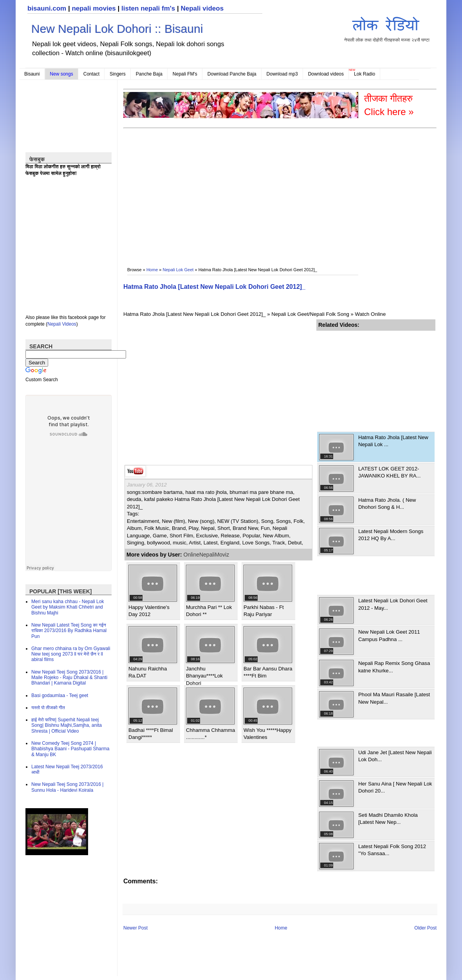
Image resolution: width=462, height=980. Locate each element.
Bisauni (32, 74)
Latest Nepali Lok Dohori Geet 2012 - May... (393, 604)
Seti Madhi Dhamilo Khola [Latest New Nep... (388, 819)
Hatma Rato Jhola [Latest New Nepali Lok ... (393, 441)
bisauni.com (47, 8)
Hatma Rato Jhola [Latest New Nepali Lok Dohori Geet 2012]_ (214, 287)
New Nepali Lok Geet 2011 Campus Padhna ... (389, 635)
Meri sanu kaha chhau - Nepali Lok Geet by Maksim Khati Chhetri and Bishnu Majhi (68, 607)
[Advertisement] (224, 192)
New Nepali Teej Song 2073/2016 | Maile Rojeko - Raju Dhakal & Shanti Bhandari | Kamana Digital (69, 678)
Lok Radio (365, 74)
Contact (91, 74)
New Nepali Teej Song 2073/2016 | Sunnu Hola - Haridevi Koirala (67, 787)
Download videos (326, 74)
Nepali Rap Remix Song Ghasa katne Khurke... (394, 667)
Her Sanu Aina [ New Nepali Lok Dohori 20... (395, 787)
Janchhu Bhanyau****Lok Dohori (204, 676)
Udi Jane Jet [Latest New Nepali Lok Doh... (395, 756)
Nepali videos (202, 8)
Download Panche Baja (232, 74)
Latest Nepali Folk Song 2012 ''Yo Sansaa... (392, 850)
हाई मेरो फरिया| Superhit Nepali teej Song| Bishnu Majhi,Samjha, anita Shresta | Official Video (67, 725)
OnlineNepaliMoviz (207, 555)
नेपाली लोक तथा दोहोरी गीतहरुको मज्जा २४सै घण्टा (387, 28)
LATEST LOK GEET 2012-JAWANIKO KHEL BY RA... (390, 472)
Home (152, 270)
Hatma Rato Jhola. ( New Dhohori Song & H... (387, 504)
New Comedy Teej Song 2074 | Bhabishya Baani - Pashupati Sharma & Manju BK (70, 749)
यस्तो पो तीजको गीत (48, 708)
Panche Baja (149, 74)
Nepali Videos (62, 324)
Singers (118, 74)
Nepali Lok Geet (178, 270)
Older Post (425, 928)
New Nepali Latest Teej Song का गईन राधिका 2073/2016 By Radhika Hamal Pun (69, 631)
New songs (61, 74)
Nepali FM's (185, 74)
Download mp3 (282, 74)
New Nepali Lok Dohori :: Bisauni (117, 29)
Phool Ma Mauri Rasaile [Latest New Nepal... (394, 698)
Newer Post (135, 928)
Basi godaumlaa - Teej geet (60, 695)
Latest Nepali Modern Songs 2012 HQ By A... (391, 535)
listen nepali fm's (148, 8)
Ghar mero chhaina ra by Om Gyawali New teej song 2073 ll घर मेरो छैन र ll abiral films (71, 654)
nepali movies (94, 8)
